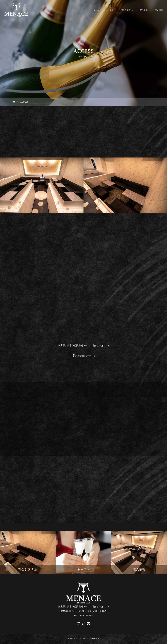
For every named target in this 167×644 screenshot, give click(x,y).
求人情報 (159, 10)
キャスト (110, 10)
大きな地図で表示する (83, 356)
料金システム (127, 10)
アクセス (144, 10)
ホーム (96, 10)
